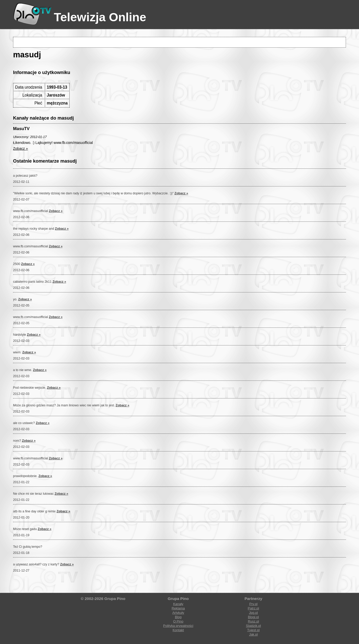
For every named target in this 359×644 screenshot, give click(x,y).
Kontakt (178, 630)
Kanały (178, 604)
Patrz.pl (254, 608)
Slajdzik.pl (253, 626)
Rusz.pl (253, 621)
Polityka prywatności (178, 626)
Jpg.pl (253, 613)
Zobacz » (20, 149)
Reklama (178, 608)
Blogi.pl (253, 617)
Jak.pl (254, 634)
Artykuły (178, 613)
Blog (178, 617)
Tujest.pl (253, 630)
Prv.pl (253, 604)
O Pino (178, 621)
